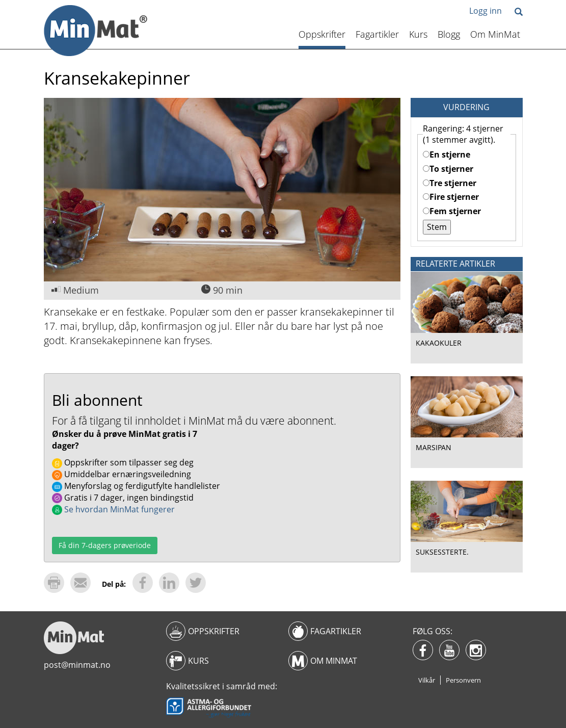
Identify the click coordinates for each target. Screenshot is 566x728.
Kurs (418, 34)
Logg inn (486, 11)
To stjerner (448, 169)
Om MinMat (495, 34)
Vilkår (427, 680)
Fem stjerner (452, 211)
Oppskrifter (322, 34)
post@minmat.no (77, 665)
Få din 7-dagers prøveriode (105, 545)
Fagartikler (377, 34)
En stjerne (447, 154)
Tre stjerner (450, 183)
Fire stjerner (451, 197)
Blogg (449, 34)
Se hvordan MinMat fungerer (113, 509)
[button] (519, 12)
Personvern (463, 680)
